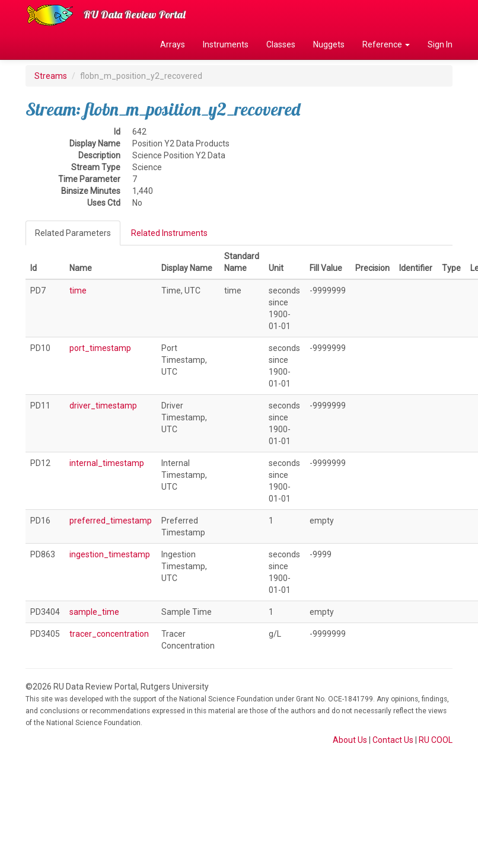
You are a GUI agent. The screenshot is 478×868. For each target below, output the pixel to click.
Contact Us (393, 740)
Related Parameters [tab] (73, 233)
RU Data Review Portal (135, 15)
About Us (350, 740)
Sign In (440, 44)
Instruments (226, 44)
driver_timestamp (103, 406)
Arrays (173, 44)
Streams (51, 76)
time (78, 291)
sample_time (94, 612)
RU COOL (436, 740)
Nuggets (329, 44)
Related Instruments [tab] (169, 233)
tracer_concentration (109, 634)
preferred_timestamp (111, 521)
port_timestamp (100, 348)
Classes (281, 44)
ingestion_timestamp (110, 554)
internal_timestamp (107, 463)
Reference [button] (386, 44)
